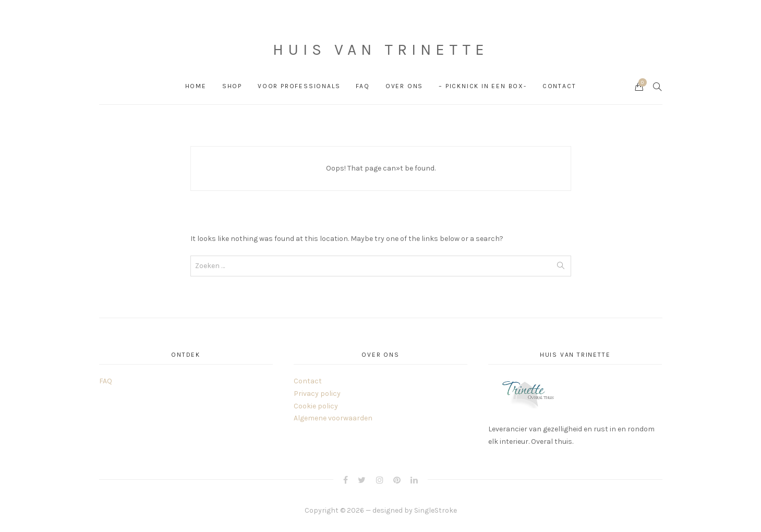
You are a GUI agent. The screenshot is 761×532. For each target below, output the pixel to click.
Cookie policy (316, 406)
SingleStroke (436, 510)
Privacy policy (317, 394)
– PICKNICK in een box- (483, 86)
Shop (232, 86)
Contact (559, 86)
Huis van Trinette (381, 50)
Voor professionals (299, 86)
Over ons (404, 86)
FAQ (363, 86)
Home (196, 86)
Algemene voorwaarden (333, 418)
